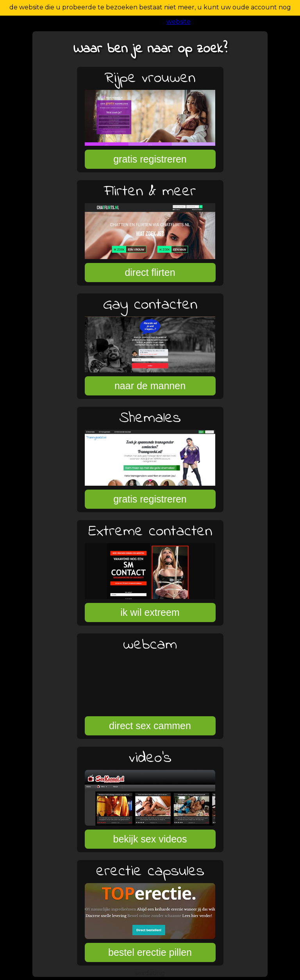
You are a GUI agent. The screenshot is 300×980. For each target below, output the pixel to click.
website (179, 22)
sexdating (150, 973)
